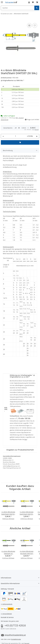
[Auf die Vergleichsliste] (29, 25)
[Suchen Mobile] (18, 8)
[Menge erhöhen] (37, 128)
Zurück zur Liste (7, 14)
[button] (29, 2)
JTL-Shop (24, 643)
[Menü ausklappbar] (2, 1)
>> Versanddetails (6, 606)
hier (26, 432)
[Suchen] (37, 8)
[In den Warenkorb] (3, 20)
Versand (27, 635)
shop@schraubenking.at (15, 627)
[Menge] (16, 128)
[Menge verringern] (3, 128)
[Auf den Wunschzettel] (35, 25)
